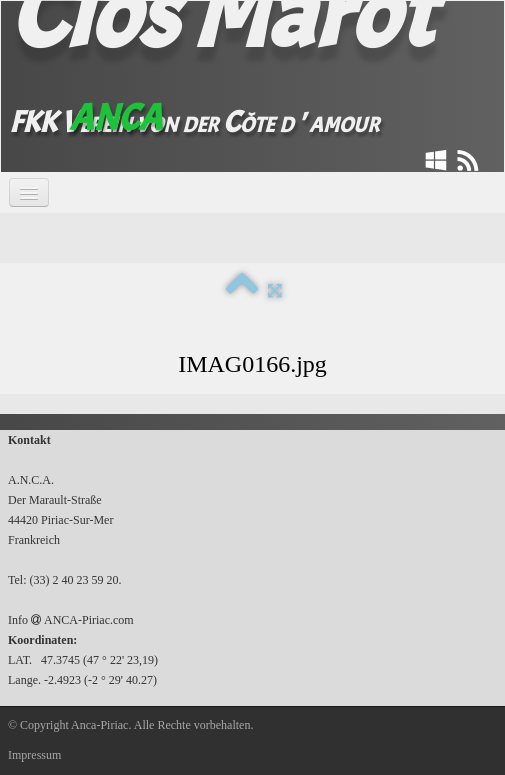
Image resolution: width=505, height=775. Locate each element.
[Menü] (29, 192)
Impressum (34, 755)
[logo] (220, 83)
